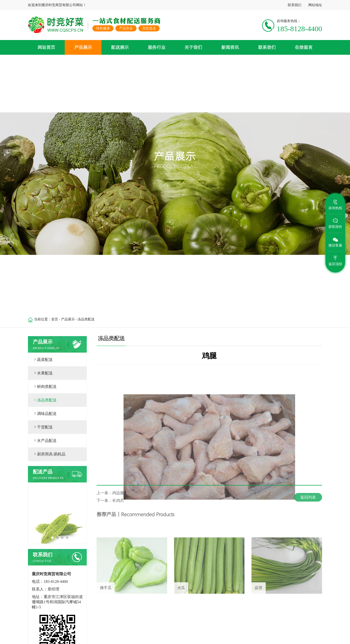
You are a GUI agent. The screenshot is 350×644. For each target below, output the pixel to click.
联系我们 (295, 5)
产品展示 (68, 319)
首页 (55, 319)
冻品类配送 (86, 319)
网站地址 (315, 5)
